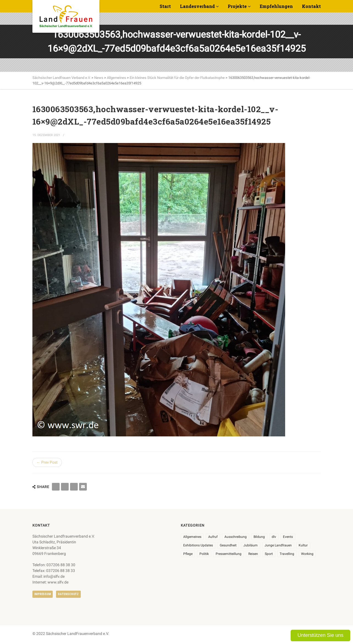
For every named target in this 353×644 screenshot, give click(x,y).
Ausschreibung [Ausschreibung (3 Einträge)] (236, 537)
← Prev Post (47, 462)
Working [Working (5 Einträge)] (307, 554)
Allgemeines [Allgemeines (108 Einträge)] (192, 537)
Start (165, 6)
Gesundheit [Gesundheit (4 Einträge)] (228, 545)
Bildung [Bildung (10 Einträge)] (259, 537)
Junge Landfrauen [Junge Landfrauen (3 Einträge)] (278, 545)
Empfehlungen (276, 6)
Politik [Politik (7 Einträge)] (204, 554)
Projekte (237, 6)
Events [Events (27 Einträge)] (288, 537)
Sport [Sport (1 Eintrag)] (269, 554)
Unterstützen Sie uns (320, 635)
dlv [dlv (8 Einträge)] (274, 537)
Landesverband (197, 6)
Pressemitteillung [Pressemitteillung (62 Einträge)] (229, 554)
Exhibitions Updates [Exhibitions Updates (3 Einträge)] (198, 545)
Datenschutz (68, 594)
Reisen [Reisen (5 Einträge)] (253, 554)
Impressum (43, 594)
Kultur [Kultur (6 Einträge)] (303, 545)
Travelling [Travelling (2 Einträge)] (287, 554)
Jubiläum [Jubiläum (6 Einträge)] (251, 545)
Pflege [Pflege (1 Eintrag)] (188, 554)
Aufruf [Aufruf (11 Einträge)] (213, 537)
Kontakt (311, 6)
